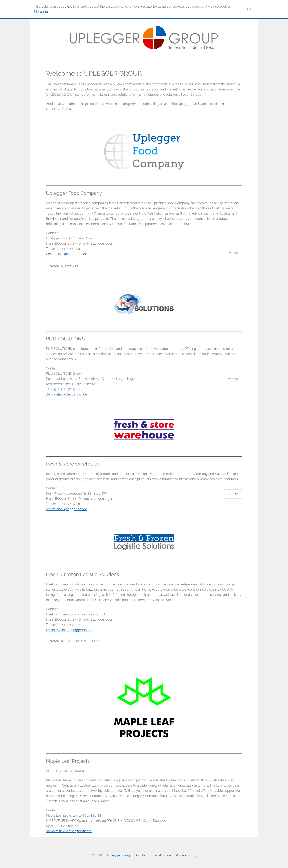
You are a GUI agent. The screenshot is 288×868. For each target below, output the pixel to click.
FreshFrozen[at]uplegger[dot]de (69, 630)
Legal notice (162, 855)
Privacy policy (186, 855)
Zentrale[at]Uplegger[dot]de (66, 254)
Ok (249, 9)
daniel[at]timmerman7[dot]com (69, 831)
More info (41, 12)
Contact (142, 855)
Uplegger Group (119, 855)
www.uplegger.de (65, 266)
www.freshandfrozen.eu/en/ (74, 641)
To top (232, 253)
